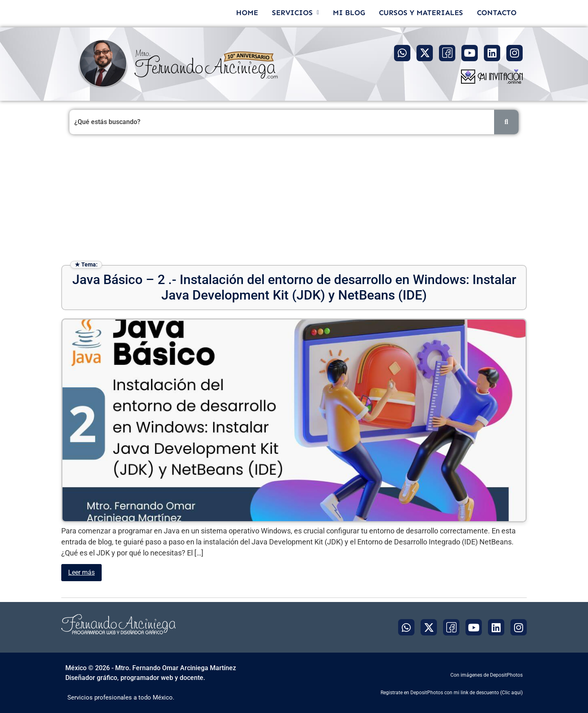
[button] (295, 13)
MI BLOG (349, 13)
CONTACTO (497, 13)
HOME (247, 13)
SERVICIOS (295, 13)
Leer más (81, 572)
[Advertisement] (294, 200)
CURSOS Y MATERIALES (421, 13)
